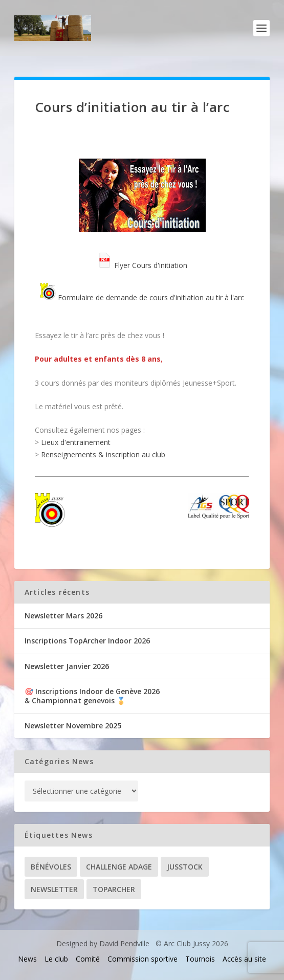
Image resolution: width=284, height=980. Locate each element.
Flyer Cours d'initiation (142, 265)
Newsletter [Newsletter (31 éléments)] (54, 889)
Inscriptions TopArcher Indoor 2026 (87, 641)
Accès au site (244, 959)
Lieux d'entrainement (76, 442)
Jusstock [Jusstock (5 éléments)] (185, 867)
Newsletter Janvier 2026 (67, 666)
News (27, 959)
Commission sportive (143, 959)
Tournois (200, 959)
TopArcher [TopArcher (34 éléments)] (114, 889)
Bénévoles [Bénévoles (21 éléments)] (51, 867)
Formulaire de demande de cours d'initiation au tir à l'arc (142, 297)
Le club (56, 959)
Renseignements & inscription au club (103, 454)
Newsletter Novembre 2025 (73, 726)
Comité (88, 959)
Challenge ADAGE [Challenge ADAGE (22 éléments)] (119, 867)
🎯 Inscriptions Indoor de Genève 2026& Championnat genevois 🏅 (92, 696)
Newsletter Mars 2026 (63, 616)
